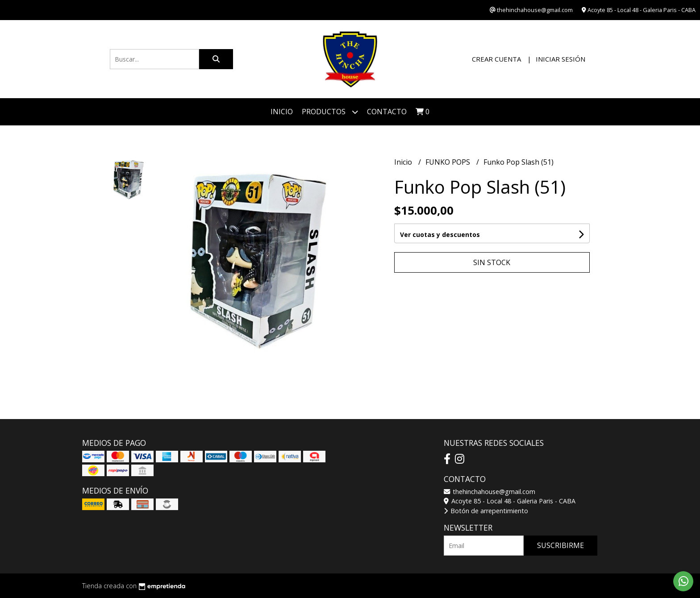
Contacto (387, 112)
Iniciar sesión (560, 59)
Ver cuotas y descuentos (440, 235)
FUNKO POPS (449, 162)
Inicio (282, 112)
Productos (330, 112)
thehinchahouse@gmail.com (490, 492)
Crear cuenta (496, 59)
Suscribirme (560, 545)
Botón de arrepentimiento (486, 511)
